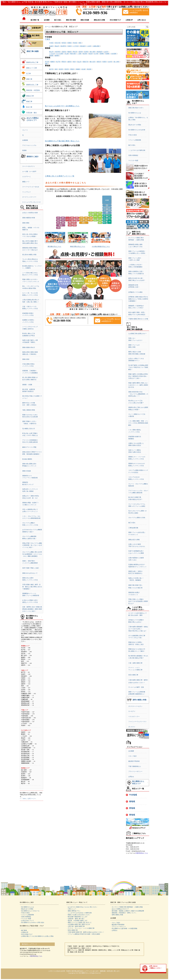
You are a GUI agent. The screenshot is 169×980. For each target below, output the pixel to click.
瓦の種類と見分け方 (29, 429)
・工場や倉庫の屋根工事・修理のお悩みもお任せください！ (85, 932)
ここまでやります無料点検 (137, 150)
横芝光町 (73, 54)
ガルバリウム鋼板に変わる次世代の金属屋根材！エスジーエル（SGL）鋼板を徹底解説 (32, 554)
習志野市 (63, 46)
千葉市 (48, 39)
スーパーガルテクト (29, 166)
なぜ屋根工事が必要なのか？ (137, 334)
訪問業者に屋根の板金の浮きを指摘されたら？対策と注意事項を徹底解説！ (138, 299)
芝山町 (67, 54)
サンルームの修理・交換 (136, 687)
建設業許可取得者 (134, 761)
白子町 (96, 54)
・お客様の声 (24, 932)
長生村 (91, 54)
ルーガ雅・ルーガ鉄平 (29, 171)
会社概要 (131, 751)
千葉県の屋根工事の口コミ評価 (138, 319)
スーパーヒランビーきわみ (31, 187)
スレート (25, 130)
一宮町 (79, 54)
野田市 (64, 62)
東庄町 (89, 69)
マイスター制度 (133, 161)
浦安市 (99, 62)
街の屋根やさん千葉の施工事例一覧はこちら (62, 141)
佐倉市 (51, 46)
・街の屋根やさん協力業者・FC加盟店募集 (124, 928)
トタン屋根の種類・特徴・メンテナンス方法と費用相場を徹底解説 (138, 423)
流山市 (79, 62)
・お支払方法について (27, 921)
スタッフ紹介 (133, 756)
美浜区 (75, 43)
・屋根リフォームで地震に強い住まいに (79, 922)
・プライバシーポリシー (118, 927)
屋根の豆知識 (27, 471)
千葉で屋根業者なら (135, 766)
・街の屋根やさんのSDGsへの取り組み (32, 922)
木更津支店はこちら (142, 853)
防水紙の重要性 (27, 459)
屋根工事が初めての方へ (136, 108)
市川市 (47, 62)
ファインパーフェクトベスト (137, 722)
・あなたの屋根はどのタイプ (119, 909)
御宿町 (51, 56)
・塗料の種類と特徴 (117, 915)
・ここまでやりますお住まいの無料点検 (79, 913)
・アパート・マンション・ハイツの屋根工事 (80, 928)
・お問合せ (114, 930)
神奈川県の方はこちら (78, 247)
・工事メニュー (71, 909)
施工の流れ (132, 145)
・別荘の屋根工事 (72, 930)
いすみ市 (52, 54)
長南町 (107, 54)
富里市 (61, 69)
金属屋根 (25, 140)
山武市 (106, 52)
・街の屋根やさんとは (27, 907)
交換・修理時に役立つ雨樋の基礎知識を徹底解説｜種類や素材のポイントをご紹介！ (32, 609)
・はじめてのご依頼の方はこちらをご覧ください (82, 907)
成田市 (69, 62)
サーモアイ (132, 711)
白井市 (110, 62)
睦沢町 (85, 54)
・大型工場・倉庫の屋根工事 (76, 926)
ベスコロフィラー (134, 717)
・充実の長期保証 (25, 917)
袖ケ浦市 (93, 52)
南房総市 (100, 52)
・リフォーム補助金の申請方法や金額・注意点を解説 (83, 934)
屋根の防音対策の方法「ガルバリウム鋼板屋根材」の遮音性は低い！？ (138, 394)
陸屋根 (24, 150)
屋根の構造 (26, 223)
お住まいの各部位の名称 (30, 213)
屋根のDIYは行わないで (30, 573)
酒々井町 (116, 62)
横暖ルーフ (26, 182)
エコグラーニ (27, 177)
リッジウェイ (27, 192)
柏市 (74, 62)
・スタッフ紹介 (115, 923)
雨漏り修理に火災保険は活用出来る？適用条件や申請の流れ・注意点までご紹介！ (138, 376)
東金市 (57, 46)
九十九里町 (60, 54)
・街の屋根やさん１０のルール (30, 911)
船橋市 (53, 62)
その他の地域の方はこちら (101, 247)
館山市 (51, 52)
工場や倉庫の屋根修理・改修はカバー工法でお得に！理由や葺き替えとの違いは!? (138, 629)
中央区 (51, 43)
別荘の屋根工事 (133, 675)
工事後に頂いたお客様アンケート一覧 (60, 176)
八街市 (89, 46)
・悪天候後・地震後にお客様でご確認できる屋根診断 (127, 911)
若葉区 (70, 43)
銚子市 (51, 69)
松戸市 (58, 62)
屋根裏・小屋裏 (27, 385)
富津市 (86, 52)
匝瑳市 (67, 69)
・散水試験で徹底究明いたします (77, 917)
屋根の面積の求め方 (29, 347)
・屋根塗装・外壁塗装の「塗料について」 (124, 913)
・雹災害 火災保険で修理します (77, 921)
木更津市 (58, 52)
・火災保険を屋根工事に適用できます (78, 924)
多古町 (84, 69)
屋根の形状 (26, 359)
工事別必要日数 (133, 528)
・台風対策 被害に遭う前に (76, 919)
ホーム (48, 27)
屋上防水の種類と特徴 (29, 255)
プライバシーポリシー (135, 771)
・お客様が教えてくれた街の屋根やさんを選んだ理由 (37, 936)
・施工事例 (23, 930)
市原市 (70, 46)
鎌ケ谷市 (93, 62)
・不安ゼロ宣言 (25, 913)
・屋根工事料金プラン (73, 911)
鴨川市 (75, 52)
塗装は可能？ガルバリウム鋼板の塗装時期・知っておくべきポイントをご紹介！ (32, 545)
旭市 (56, 69)
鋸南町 (57, 56)
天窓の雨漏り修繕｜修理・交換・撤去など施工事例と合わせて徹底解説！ (32, 587)
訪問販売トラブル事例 (135, 292)
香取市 (72, 69)
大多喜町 (114, 54)
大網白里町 (96, 46)
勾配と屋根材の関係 (29, 410)
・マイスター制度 (25, 919)
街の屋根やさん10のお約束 (137, 130)
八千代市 (76, 46)
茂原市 (64, 52)
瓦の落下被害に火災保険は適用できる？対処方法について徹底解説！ (138, 367)
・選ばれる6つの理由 (27, 909)
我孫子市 (86, 62)
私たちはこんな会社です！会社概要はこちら (62, 106)
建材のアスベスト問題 (29, 447)
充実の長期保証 (133, 155)
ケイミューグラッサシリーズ (31, 202)
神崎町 (78, 69)
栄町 (46, 64)
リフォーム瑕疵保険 (135, 140)
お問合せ (131, 777)
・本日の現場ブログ (26, 934)
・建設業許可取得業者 (117, 925)
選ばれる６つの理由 (135, 125)
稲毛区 (64, 43)
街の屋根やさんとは (135, 113)
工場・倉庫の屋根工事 (135, 663)
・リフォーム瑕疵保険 (27, 915)
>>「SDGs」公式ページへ (28, 799)
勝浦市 (70, 52)
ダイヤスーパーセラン (135, 706)
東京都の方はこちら (54, 247)
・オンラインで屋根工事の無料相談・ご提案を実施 (126, 907)
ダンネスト (132, 727)
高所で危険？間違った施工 (31, 568)
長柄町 (102, 54)
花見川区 (58, 43)
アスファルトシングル (29, 145)
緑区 (80, 43)
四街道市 (83, 46)
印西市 (104, 62)
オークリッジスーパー (29, 197)
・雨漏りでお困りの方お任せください (78, 915)
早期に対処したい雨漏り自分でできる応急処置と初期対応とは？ (138, 601)
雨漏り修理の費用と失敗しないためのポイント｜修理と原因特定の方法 (138, 385)
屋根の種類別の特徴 (29, 218)
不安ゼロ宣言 (133, 135)
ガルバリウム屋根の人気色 (137, 518)
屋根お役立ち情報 (134, 540)
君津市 (81, 52)
